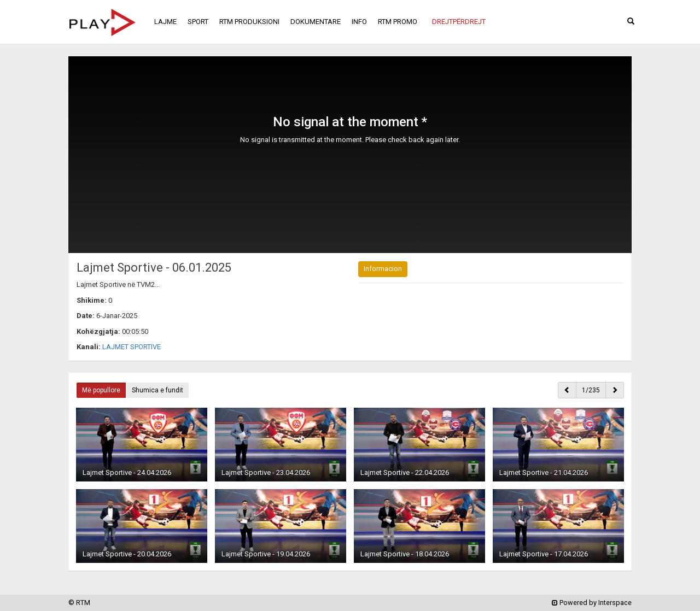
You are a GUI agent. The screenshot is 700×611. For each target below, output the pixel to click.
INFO (359, 22)
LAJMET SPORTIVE (132, 347)
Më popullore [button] (101, 390)
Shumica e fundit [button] (157, 390)
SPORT (198, 22)
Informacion (383, 269)
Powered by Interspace (592, 603)
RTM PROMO (398, 22)
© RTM (79, 603)
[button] (459, 22)
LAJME (165, 22)
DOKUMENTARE (316, 22)
